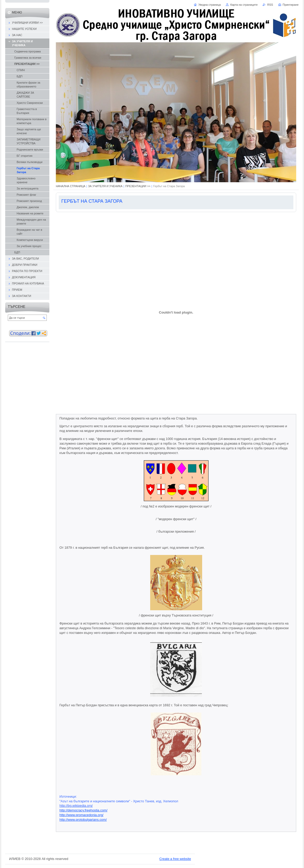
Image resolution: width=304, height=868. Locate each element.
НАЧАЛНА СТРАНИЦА (71, 186)
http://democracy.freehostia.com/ (84, 810)
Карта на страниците (244, 5)
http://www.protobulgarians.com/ (83, 820)
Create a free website (175, 859)
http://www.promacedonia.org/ (81, 815)
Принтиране (291, 5)
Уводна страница (209, 5)
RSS (270, 5)
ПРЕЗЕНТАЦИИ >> (138, 186)
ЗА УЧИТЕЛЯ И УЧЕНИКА (105, 186)
